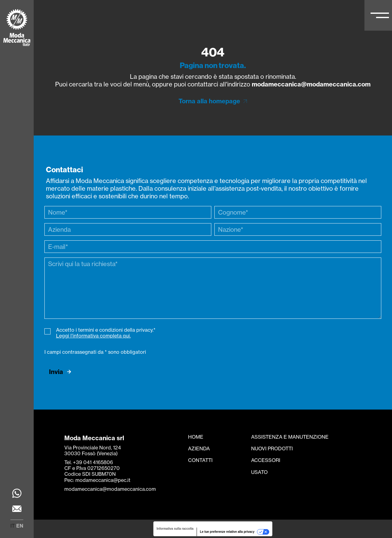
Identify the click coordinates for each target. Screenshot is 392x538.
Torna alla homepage (209, 101)
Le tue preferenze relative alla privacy (227, 532)
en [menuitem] (20, 526)
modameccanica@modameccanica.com (311, 84)
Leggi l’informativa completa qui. (93, 336)
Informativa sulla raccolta (175, 529)
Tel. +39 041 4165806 (89, 462)
